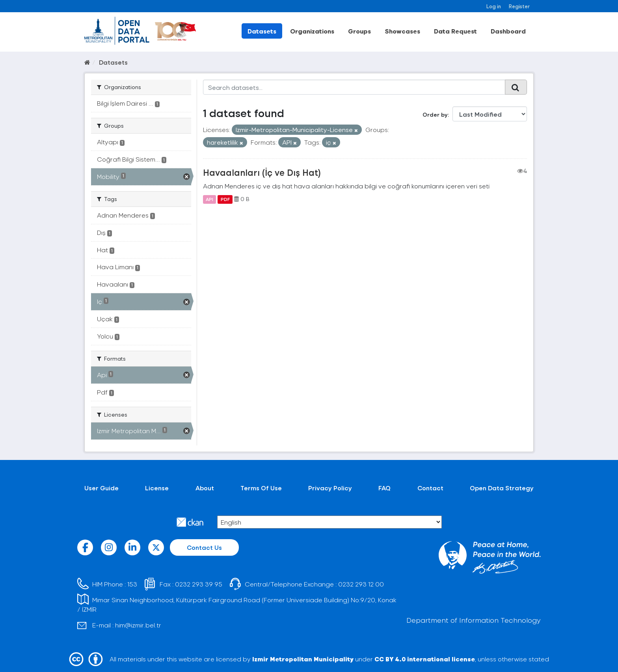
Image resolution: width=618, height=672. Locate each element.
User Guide (101, 488)
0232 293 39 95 (199, 584)
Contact (430, 488)
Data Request (455, 31)
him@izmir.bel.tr (138, 625)
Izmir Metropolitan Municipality (303, 659)
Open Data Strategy (502, 488)
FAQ (384, 488)
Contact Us (204, 547)
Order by (435, 114)
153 (132, 584)
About (205, 488)
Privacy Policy (330, 488)
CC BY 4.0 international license (425, 659)
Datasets (262, 31)
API (209, 199)
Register (519, 6)
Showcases (402, 31)
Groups (359, 31)
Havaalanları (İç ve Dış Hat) (262, 172)
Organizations (312, 31)
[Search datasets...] (354, 87)
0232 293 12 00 (361, 584)
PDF (225, 199)
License (157, 488)
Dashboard (508, 31)
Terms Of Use (261, 488)
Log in (494, 6)
